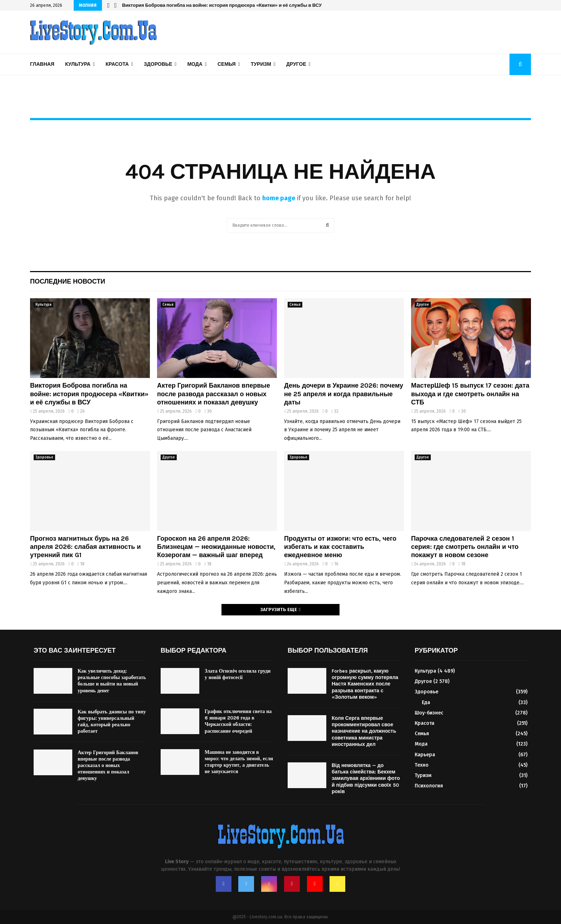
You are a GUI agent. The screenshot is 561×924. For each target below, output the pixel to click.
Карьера (425, 755)
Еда (426, 702)
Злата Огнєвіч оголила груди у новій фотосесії (238, 674)
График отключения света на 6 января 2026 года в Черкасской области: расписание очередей (238, 721)
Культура (78, 64)
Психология (429, 786)
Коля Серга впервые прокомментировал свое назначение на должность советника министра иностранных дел (364, 731)
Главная (42, 64)
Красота (117, 64)
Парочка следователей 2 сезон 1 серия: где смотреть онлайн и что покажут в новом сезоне (465, 547)
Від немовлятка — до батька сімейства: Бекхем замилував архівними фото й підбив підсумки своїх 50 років (366, 778)
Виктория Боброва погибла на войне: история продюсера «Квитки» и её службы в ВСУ (222, 5)
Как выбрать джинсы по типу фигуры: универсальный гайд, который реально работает (112, 722)
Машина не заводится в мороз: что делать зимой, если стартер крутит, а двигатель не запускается (239, 762)
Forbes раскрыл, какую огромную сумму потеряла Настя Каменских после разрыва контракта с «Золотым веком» (365, 684)
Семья (227, 64)
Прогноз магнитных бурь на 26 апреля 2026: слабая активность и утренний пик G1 (85, 547)
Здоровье (158, 64)
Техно (422, 765)
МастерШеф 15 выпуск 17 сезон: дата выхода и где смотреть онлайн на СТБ (470, 394)
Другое (296, 64)
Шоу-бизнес (429, 713)
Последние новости (68, 281)
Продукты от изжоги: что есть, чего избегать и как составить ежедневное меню (340, 547)
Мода (195, 64)
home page (279, 198)
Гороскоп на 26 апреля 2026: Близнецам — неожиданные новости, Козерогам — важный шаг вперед (216, 547)
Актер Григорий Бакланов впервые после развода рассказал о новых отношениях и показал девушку (214, 394)
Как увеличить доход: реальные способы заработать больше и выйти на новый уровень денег (112, 681)
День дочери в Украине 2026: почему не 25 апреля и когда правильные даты (344, 394)
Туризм (261, 64)
